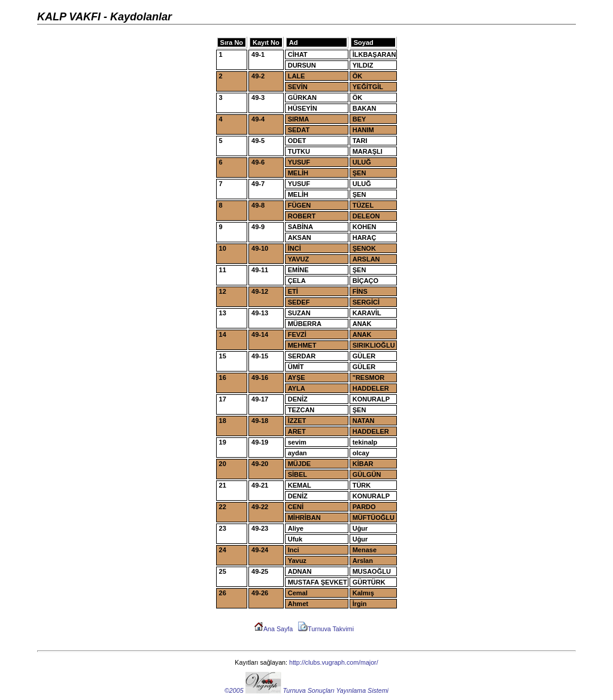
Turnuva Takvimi (326, 629)
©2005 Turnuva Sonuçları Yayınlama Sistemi (306, 690)
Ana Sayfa (273, 629)
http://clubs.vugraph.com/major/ (334, 662)
